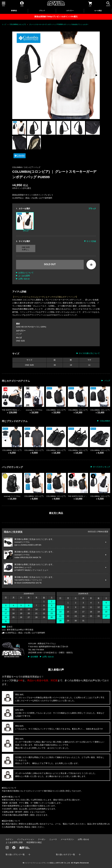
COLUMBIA (105, 421)
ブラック (25, 222)
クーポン (42, 839)
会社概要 (34, 657)
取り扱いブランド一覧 (15, 855)
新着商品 (14, 11)
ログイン (9, 839)
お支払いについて (26, 273)
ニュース (53, 839)
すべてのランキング (102, 467)
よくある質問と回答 (14, 842)
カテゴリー (70, 11)
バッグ (38, 167)
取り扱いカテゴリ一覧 (65, 855)
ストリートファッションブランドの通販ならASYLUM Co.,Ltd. (47, 863)
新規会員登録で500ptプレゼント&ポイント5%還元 (56, 17)
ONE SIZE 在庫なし (26, 248)
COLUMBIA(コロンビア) (18, 24)
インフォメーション (26, 839)
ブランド (42, 11)
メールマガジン (67, 839)
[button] (96, 75)
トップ (4, 24)
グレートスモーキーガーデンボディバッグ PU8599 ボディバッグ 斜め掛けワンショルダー (59, 24)
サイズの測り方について (89, 353)
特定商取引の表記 (34, 842)
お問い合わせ (24, 279)
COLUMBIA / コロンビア (23, 167)
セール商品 (98, 11)
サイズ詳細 (91, 241)
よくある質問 (24, 276)
